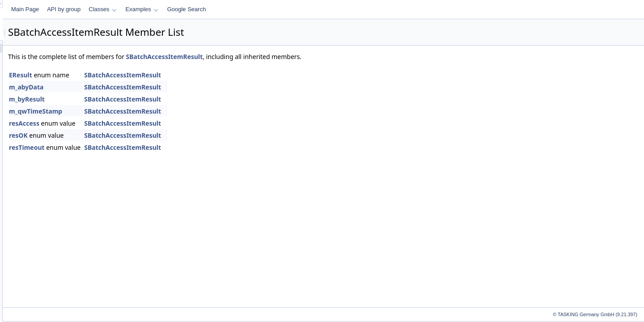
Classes (214, 9)
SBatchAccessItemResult (276, 57)
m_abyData (138, 87)
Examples (254, 9)
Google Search (299, 9)
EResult (132, 75)
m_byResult (139, 99)
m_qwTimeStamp (147, 111)
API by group (176, 9)
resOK (130, 135)
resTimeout (139, 147)
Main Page (137, 9)
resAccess (136, 123)
